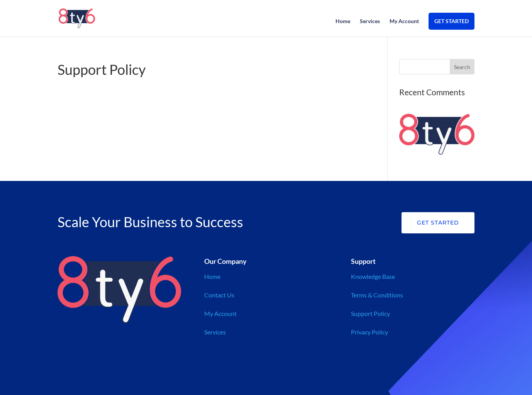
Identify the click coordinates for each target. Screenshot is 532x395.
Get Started (438, 223)
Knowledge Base (373, 276)
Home (343, 21)
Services (370, 21)
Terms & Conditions (377, 295)
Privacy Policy (369, 332)
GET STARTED (452, 21)
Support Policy (370, 313)
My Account (404, 21)
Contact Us (219, 295)
